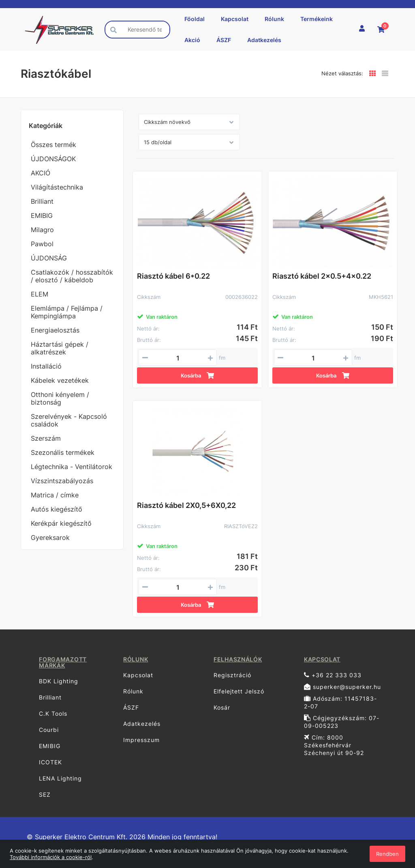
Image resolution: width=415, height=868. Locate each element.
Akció (192, 40)
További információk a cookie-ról (51, 857)
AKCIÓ (41, 173)
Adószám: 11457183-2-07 (340, 702)
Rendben (387, 854)
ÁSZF (224, 40)
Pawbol (42, 244)
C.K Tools (53, 713)
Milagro (42, 230)
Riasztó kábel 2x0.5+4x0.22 (322, 276)
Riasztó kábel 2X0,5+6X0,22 (186, 505)
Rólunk (274, 19)
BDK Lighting (59, 681)
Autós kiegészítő (57, 509)
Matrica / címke (55, 495)
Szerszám (46, 438)
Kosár (222, 707)
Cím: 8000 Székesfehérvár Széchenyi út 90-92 (334, 745)
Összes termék (53, 145)
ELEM (40, 294)
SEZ (45, 794)
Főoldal (195, 19)
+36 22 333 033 (333, 675)
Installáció (46, 366)
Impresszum (141, 740)
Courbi (49, 730)
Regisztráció (232, 675)
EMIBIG (42, 215)
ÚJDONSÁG (49, 258)
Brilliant (42, 201)
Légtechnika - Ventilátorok (72, 467)
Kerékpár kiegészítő (61, 523)
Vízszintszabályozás (62, 481)
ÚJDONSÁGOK (53, 159)
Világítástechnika (57, 187)
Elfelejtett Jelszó (239, 691)
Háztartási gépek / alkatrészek (60, 348)
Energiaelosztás (55, 330)
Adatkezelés (264, 40)
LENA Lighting (60, 778)
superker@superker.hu (342, 687)
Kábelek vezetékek (60, 380)
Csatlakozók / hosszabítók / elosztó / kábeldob (72, 276)
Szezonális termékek (63, 452)
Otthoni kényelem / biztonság (60, 398)
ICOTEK (50, 762)
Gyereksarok (50, 537)
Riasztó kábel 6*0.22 (173, 276)
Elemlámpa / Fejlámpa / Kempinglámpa (67, 312)
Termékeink (317, 19)
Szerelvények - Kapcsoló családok (69, 420)
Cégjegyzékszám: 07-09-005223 (342, 722)
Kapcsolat (235, 19)
